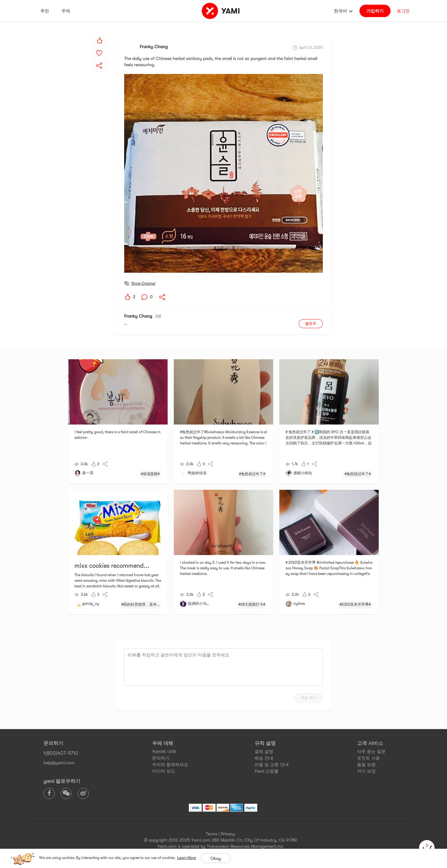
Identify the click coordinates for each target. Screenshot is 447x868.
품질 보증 (366, 765)
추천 (45, 11)
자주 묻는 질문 (371, 751)
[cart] (427, 848)
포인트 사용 (368, 758)
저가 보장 (366, 771)
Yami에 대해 (164, 751)
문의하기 (161, 758)
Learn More (187, 858)
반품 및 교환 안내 (272, 765)
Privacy (228, 834)
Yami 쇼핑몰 (266, 771)
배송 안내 (264, 758)
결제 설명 (264, 751)
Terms (212, 834)
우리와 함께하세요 (170, 765)
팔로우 (311, 324)
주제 (66, 11)
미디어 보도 (164, 771)
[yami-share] (99, 59)
